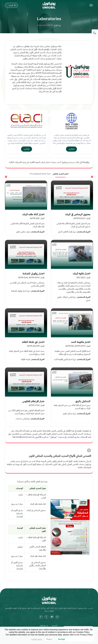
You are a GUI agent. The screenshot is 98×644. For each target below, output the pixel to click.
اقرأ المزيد (71, 149)
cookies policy (37, 639)
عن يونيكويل (44, 625)
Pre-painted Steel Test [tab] (40, 174)
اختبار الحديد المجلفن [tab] (60, 174)
